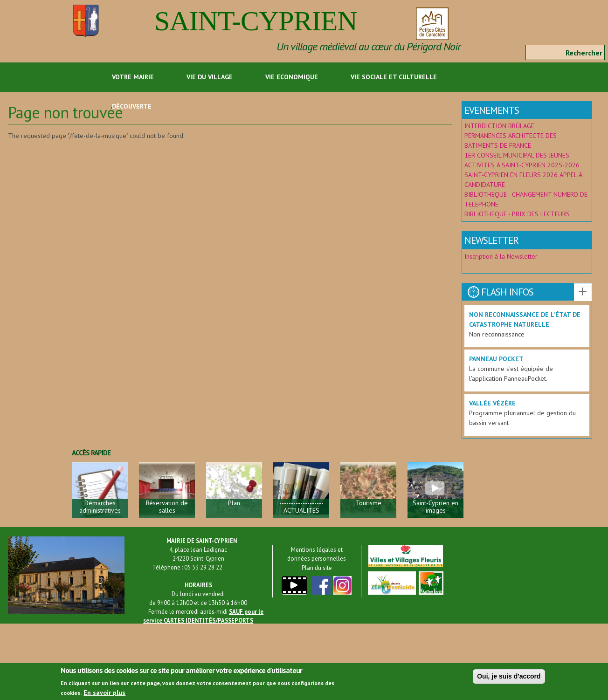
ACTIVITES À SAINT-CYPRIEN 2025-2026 (522, 165)
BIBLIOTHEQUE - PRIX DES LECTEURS (517, 214)
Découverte (132, 106)
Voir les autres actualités (583, 292)
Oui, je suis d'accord (509, 679)
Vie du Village (210, 77)
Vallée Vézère (492, 403)
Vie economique (292, 77)
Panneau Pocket (496, 359)
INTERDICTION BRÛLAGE (499, 126)
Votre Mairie (133, 77)
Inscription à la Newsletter (502, 256)
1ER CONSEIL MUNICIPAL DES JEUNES (517, 155)
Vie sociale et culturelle (394, 77)
